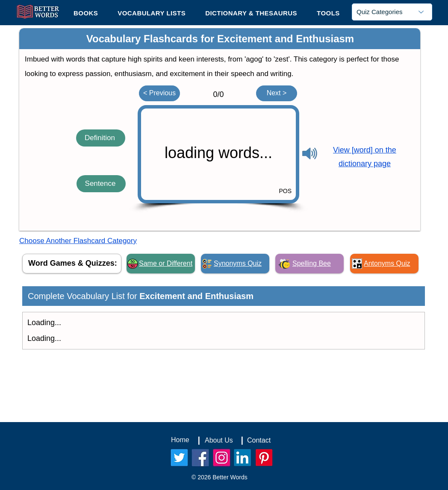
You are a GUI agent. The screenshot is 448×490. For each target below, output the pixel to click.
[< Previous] (159, 93)
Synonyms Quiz (238, 263)
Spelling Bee (312, 263)
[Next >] (277, 93)
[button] (328, 13)
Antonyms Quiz (387, 263)
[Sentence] (101, 184)
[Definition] (101, 138)
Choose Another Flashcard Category (78, 241)
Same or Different (166, 263)
